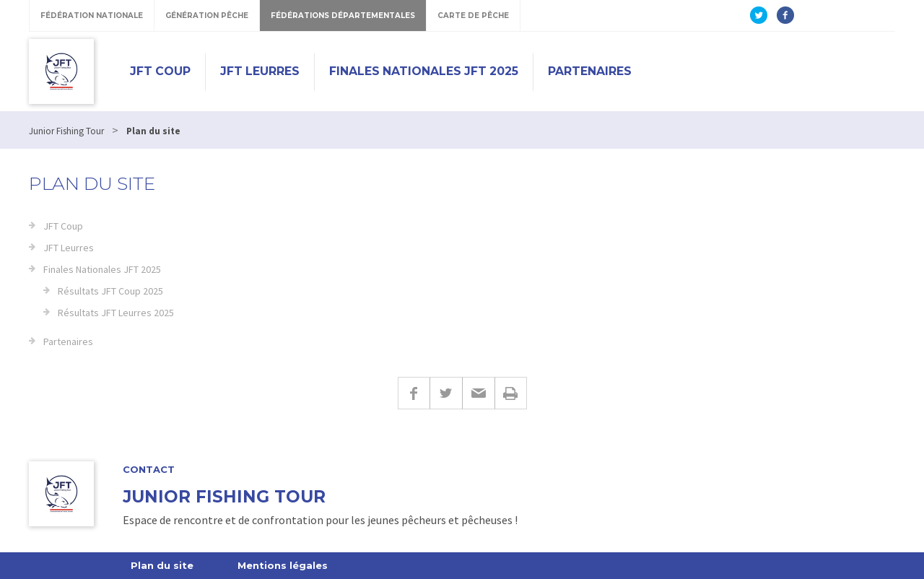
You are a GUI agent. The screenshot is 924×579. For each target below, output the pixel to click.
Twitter (446, 393)
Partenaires (590, 71)
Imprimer (511, 393)
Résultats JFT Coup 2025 (110, 291)
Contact (149, 470)
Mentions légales (283, 565)
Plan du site (162, 565)
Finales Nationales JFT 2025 (424, 71)
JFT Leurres (260, 71)
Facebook (414, 393)
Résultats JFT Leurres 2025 (116, 313)
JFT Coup (160, 71)
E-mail (478, 393)
